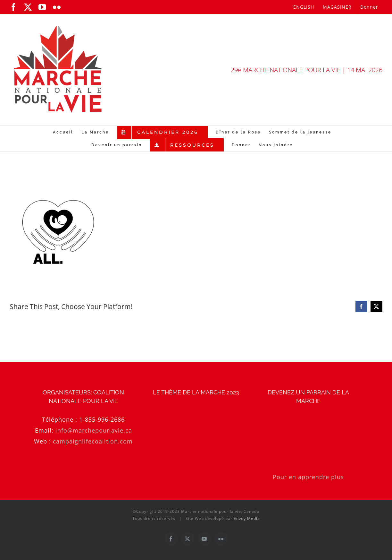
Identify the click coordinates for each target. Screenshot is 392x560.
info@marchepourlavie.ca (94, 430)
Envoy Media (247, 518)
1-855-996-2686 (102, 419)
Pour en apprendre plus (308, 477)
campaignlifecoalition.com (93, 441)
